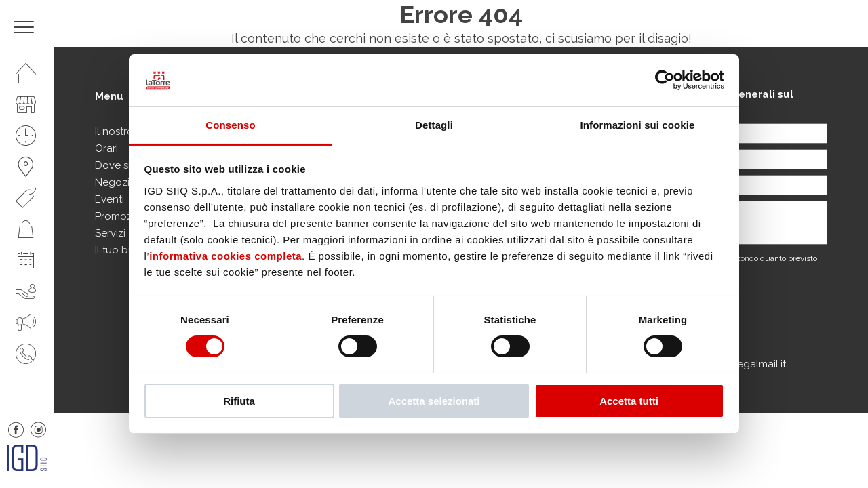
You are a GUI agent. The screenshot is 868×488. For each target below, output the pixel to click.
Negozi (112, 182)
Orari (106, 148)
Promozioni (122, 216)
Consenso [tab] (230, 125)
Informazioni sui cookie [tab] (638, 125)
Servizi (110, 233)
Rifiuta (239, 401)
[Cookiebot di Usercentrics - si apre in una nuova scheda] (665, 80)
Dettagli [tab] (434, 125)
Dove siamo (123, 165)
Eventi (110, 199)
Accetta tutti (629, 401)
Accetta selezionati (434, 401)
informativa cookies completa (225, 256)
